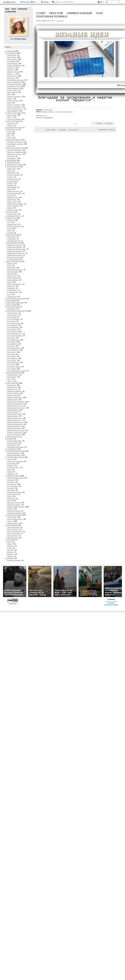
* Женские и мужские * (14, 560)
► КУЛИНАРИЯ (11, 53)
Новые (112, 129)
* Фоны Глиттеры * (13, 529)
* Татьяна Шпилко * (13, 111)
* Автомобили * (11, 173)
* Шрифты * (10, 554)
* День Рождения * (13, 272)
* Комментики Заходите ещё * (16, 249)
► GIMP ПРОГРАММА (13, 121)
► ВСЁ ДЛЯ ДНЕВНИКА (13, 140)
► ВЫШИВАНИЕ (11, 160)
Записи (7, 9)
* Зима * (9, 134)
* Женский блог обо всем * (15, 80)
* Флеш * (9, 470)
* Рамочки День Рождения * (16, 402)
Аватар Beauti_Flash (18, 26)
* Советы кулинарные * (14, 107)
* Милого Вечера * (13, 278)
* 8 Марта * (10, 264)
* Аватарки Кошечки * (14, 241)
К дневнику (62, 129)
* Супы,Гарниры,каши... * (15, 109)
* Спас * (9, 294)
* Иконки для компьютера (15, 152)
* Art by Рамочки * (13, 313)
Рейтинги (46, 2)
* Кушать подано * (12, 90)
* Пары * (9, 231)
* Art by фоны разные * (14, 367)
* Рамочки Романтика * (14, 428)
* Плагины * (10, 546)
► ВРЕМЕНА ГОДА (12, 130)
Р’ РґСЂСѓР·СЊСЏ (20, 39)
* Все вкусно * (11, 78)
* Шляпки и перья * (13, 210)
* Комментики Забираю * (15, 247)
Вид (102, 2)
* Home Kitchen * (12, 59)
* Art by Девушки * (12, 332)
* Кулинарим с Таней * (14, 86)
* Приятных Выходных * (14, 284)
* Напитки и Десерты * (14, 97)
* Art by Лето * (11, 346)
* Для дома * (11, 482)
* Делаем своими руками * (15, 478)
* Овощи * (10, 99)
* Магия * (9, 496)
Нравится (99, 123)
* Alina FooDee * (12, 57)
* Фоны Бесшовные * (13, 527)
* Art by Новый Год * (13, 350)
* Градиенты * (11, 123)
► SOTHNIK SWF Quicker (14, 127)
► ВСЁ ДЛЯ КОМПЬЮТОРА (15, 148)
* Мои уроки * (11, 156)
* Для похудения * (12, 486)
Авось (56, 2)
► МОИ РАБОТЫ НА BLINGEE (16, 299)
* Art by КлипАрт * (12, 344)
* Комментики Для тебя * (15, 245)
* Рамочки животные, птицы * (16, 408)
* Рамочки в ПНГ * (12, 400)
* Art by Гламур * (12, 329)
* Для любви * (11, 490)
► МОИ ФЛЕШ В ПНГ (13, 437)
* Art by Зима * (11, 342)
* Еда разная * (11, 181)
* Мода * (9, 501)
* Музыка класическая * (14, 441)
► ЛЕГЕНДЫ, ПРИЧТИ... (14, 216)
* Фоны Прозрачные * (14, 534)
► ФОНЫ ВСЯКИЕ (12, 525)
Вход (35, 2)
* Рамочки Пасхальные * (15, 418)
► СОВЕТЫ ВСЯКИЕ (12, 476)
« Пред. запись (51, 129)
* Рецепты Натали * (13, 101)
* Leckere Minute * (12, 64)
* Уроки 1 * (10, 117)
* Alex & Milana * (12, 55)
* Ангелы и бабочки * (13, 175)
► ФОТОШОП (10, 540)
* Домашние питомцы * (14, 492)
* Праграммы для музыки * (15, 447)
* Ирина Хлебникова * (14, 82)
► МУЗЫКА (9, 439)
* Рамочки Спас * (12, 387)
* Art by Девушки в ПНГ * (15, 334)
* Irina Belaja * (11, 61)
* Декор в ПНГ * (12, 169)
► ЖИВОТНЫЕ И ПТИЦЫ (14, 165)
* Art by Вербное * (13, 325)
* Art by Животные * (13, 340)
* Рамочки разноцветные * (15, 422)
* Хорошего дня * (12, 297)
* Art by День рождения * (15, 336)
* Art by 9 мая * (11, 321)
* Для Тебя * (10, 274)
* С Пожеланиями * (13, 259)
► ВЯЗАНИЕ (10, 51)
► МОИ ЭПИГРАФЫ (12, 307)
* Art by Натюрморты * (14, 348)
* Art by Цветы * (12, 369)
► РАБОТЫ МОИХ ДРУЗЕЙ (15, 457)
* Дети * (9, 222)
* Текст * (9, 379)
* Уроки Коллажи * (13, 523)
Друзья (14, 9)
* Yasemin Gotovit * (13, 72)
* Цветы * (10, 208)
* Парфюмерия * (12, 187)
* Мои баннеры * (12, 377)
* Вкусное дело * (12, 76)
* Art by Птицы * (12, 360)
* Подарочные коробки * (15, 193)
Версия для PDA (111, 602)
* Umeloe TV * (11, 68)
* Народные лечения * (14, 503)
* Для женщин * (12, 237)
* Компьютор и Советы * (14, 154)
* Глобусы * (10, 177)
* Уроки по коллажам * (14, 119)
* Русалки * (10, 233)
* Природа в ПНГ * (13, 198)
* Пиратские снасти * (13, 191)
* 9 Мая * (9, 171)
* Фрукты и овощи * (13, 206)
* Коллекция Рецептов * (14, 84)
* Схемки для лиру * (13, 468)
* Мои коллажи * (12, 115)
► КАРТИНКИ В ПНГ (12, 167)
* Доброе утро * (12, 276)
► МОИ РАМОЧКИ (11, 383)
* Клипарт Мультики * (13, 226)
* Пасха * (9, 189)
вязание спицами (48, 112)
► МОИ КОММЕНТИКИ (13, 243)
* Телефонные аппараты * (15, 204)
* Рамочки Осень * (13, 416)
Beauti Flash (6, 12)
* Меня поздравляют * (14, 453)
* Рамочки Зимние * (13, 410)
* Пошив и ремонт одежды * (16, 507)
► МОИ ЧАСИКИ (11, 305)
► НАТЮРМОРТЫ (11, 449)
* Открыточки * (11, 464)
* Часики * (10, 472)
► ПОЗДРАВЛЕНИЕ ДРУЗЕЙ (15, 451)
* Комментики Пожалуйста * (16, 253)
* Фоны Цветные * (12, 538)
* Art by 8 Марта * (13, 315)
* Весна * (9, 132)
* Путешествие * (12, 214)
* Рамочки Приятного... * (15, 420)
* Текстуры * (11, 550)
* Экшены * (10, 556)
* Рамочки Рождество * (14, 426)
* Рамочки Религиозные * (15, 424)
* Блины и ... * (11, 74)
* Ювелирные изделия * (14, 513)
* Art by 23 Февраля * (14, 319)
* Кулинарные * (11, 385)
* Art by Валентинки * (13, 323)
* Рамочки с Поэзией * (14, 435)
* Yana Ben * (11, 70)
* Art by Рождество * (13, 362)
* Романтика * (11, 288)
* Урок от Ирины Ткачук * (15, 519)
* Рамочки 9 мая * (12, 395)
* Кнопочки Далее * (13, 375)
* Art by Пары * (11, 354)
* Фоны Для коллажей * (14, 532)
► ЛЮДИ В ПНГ (11, 218)
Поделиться (109, 123)
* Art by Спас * (11, 365)
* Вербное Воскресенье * (15, 270)
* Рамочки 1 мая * (12, 389)
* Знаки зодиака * (12, 494)
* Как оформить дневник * (15, 144)
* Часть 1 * (10, 381)
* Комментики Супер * (14, 257)
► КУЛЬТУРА (10, 212)
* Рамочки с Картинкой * (14, 433)
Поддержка (99, 2)
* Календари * (11, 309)
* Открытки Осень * (13, 280)
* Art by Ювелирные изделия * (16, 371)
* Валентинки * (11, 268)
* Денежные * (11, 480)
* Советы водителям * (14, 511)
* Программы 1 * (12, 158)
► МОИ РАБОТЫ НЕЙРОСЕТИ (16, 311)
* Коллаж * (10, 459)
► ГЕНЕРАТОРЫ (11, 163)
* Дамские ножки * (12, 179)
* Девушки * (10, 220)
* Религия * (10, 509)
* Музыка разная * (12, 443)
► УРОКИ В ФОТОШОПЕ (14, 515)
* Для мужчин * (11, 239)
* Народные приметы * (14, 505)
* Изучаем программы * (14, 150)
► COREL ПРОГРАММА (13, 113)
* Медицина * (11, 499)
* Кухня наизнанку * (13, 88)
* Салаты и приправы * (14, 105)
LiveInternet (10, 2)
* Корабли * (10, 185)
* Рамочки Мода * (12, 412)
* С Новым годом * (13, 292)
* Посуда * (10, 195)
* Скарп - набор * (12, 202)
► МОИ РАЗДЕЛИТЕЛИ (13, 373)
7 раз (46, 116)
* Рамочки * (10, 466)
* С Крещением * (12, 290)
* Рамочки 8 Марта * (13, 393)
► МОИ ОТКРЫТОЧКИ (13, 261)
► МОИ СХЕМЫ (11, 301)
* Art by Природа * (12, 358)
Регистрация (26, 2)
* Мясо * (9, 94)
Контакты (111, 603)
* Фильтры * (10, 552)
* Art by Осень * (12, 352)
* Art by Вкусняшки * (13, 327)
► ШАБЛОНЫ (10, 558)
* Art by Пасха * (11, 356)
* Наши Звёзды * (12, 445)
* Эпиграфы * (11, 474)
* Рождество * (11, 286)
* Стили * (9, 548)
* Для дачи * (10, 488)
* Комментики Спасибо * (15, 255)
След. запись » (74, 129)
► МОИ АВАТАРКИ (12, 235)
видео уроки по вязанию (64, 112)
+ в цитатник (60, 21)
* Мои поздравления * (14, 455)
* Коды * (9, 146)
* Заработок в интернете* (15, 142)
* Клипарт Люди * (12, 224)
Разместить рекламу (111, 605)
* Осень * (9, 138)
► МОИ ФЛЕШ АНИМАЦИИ (15, 303)
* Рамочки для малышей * (15, 404)
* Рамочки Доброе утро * (15, 406)
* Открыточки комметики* (15, 461)
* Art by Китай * (12, 317)
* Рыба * (9, 103)
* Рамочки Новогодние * (14, 414)
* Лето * (9, 136)
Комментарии (22, 9)
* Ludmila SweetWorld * (14, 66)
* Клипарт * (10, 183)
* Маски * (9, 544)
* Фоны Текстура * (12, 536)
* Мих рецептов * (12, 92)
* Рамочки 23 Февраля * (14, 391)
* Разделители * (12, 200)
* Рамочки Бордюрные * (14, 398)
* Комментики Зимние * (14, 251)
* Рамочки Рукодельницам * (16, 431)
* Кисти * (9, 542)
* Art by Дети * (11, 338)
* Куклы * (9, 228)
